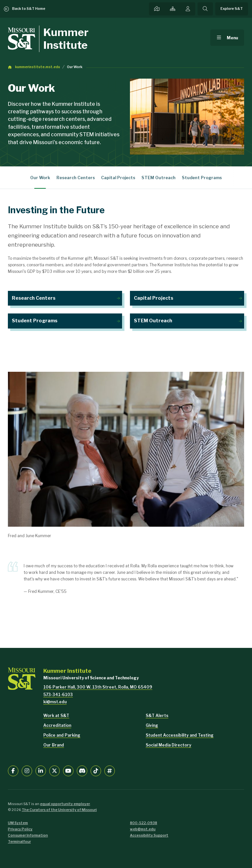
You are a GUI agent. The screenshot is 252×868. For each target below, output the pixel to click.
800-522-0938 (144, 823)
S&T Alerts (157, 716)
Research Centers (76, 178)
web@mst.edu (143, 829)
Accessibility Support (149, 835)
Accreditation (57, 725)
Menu (232, 38)
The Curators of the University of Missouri (59, 810)
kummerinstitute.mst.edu (38, 67)
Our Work (75, 67)
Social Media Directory (168, 745)
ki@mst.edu (55, 702)
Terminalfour (19, 842)
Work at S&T (56, 716)
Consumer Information (28, 835)
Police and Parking (62, 735)
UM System (18, 823)
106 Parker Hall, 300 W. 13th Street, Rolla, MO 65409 (98, 687)
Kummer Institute (66, 38)
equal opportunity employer (65, 804)
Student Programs (202, 178)
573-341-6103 (58, 695)
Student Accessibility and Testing (180, 735)
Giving (152, 725)
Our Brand (54, 745)
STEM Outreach (158, 178)
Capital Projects (118, 178)
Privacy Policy (20, 829)
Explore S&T (232, 9)
